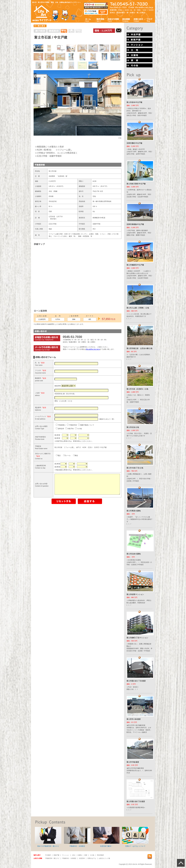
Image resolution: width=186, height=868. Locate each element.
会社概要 (126, 20)
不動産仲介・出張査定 (77, 837)
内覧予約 (62, 445)
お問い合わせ (138, 20)
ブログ (150, 20)
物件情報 (100, 20)
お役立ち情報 (113, 20)
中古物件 (48, 855)
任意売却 (82, 858)
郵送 (68, 477)
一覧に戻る (40, 26)
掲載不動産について (78, 442)
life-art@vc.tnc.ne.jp (93, 349)
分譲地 (80, 855)
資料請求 (52, 445)
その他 (71, 445)
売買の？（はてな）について (135, 837)
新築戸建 (56, 855)
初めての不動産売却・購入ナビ (48, 837)
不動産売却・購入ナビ (52, 858)
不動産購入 (53, 442)
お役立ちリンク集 (104, 858)
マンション (66, 855)
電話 (50, 477)
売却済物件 (100, 855)
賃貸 (86, 855)
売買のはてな (92, 858)
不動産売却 (64, 442)
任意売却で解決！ (106, 837)
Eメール (59, 477)
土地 (73, 855)
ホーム (88, 20)
